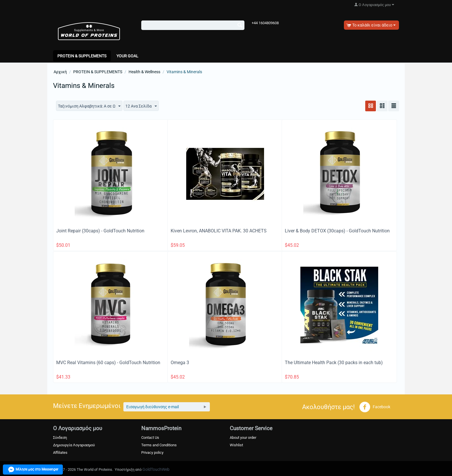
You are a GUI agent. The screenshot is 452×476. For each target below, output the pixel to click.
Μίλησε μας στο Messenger (33, 470)
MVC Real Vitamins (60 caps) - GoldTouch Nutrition (108, 363)
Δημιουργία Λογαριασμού (74, 445)
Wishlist (236, 445)
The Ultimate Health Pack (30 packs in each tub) (334, 363)
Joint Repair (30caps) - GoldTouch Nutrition (100, 231)
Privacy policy (152, 453)
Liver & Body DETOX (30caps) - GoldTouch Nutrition (337, 231)
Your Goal (127, 56)
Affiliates (60, 453)
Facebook (375, 407)
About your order (243, 438)
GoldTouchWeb (156, 469)
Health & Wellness (144, 72)
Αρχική (60, 72)
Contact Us (150, 438)
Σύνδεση (60, 438)
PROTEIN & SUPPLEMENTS (82, 56)
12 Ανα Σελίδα (141, 106)
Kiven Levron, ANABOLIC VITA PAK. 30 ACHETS (219, 231)
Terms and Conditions (159, 445)
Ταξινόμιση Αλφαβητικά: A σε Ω (89, 106)
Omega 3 (180, 363)
